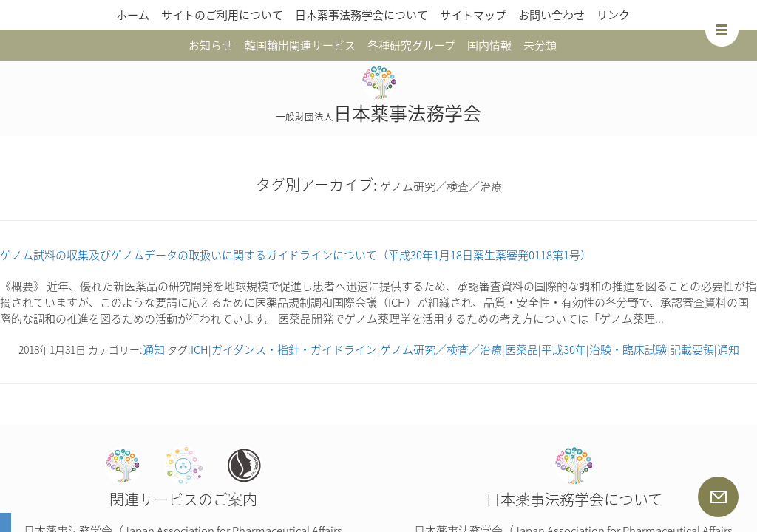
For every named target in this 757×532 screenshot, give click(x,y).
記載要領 (692, 349)
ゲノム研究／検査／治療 (441, 349)
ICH (200, 349)
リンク (613, 15)
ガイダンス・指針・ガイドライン (294, 349)
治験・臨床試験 (628, 349)
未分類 (540, 45)
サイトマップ (473, 15)
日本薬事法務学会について (361, 15)
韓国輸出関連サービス (300, 45)
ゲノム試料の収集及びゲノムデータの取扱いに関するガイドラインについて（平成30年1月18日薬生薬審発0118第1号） (296, 255)
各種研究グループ (411, 45)
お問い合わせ (551, 15)
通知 (154, 349)
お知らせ (211, 45)
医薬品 (522, 349)
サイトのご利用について (222, 15)
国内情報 (489, 45)
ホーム (133, 15)
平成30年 (564, 349)
